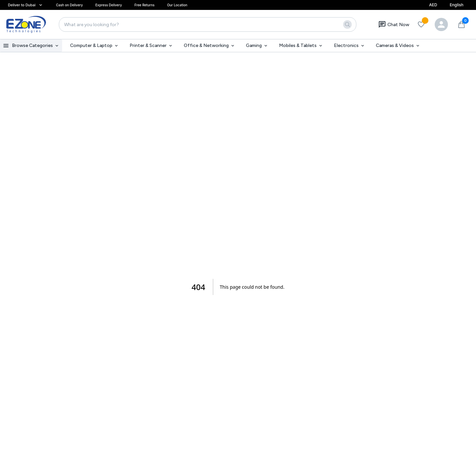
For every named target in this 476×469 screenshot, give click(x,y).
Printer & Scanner (151, 45)
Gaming (257, 45)
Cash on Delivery (69, 5)
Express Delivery (109, 5)
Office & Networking (210, 45)
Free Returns (145, 5)
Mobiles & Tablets (301, 45)
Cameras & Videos (398, 45)
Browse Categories (31, 46)
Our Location (177, 5)
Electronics (350, 45)
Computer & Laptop (95, 45)
